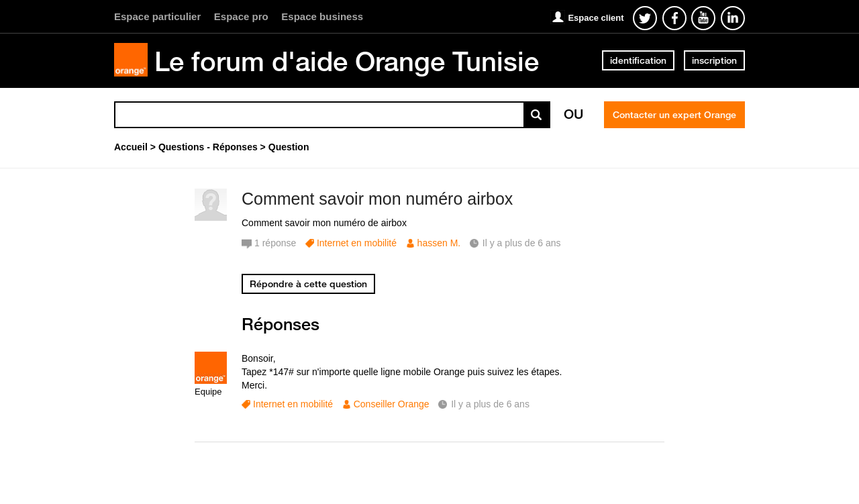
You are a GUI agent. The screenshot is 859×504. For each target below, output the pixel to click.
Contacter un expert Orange (674, 115)
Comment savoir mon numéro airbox (377, 199)
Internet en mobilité (357, 243)
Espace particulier (157, 16)
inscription (714, 60)
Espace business (322, 16)
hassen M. (439, 243)
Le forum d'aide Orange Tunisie (347, 61)
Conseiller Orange (392, 404)
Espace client (596, 18)
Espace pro (241, 16)
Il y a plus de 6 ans (490, 404)
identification (638, 60)
